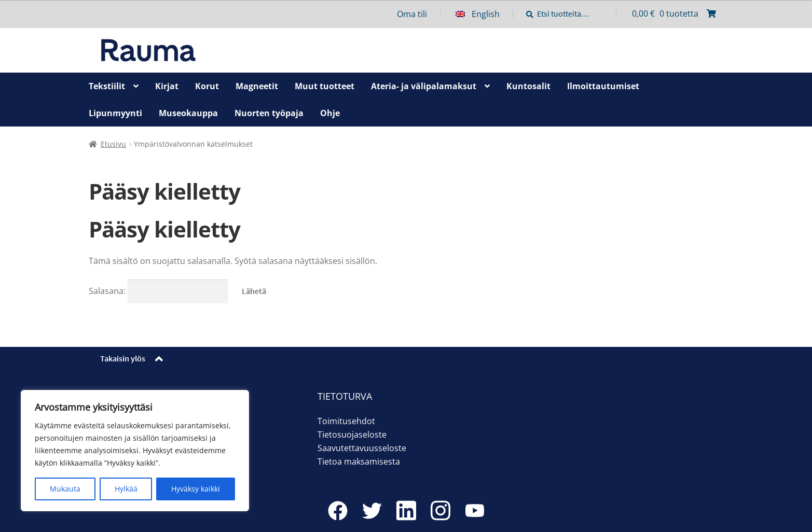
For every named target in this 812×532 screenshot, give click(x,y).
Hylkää (126, 489)
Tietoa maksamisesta (359, 461)
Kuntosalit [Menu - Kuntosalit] (528, 86)
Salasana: (159, 291)
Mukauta (65, 489)
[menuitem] (484, 14)
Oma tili (412, 14)
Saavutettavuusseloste (362, 448)
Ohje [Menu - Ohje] (330, 113)
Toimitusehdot (346, 421)
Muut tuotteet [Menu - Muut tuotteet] (325, 86)
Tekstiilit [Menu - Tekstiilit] (107, 86)
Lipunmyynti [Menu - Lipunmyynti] (115, 113)
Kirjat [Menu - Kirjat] (167, 86)
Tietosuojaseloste (352, 435)
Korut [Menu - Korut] (207, 86)
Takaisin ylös (123, 358)
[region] (135, 451)
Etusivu (113, 144)
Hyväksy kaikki (196, 489)
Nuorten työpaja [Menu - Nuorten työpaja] (269, 113)
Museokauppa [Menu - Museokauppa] (188, 113)
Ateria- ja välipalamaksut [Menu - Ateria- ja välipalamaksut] (424, 86)
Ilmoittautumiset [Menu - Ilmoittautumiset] (603, 86)
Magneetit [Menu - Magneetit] (257, 86)
